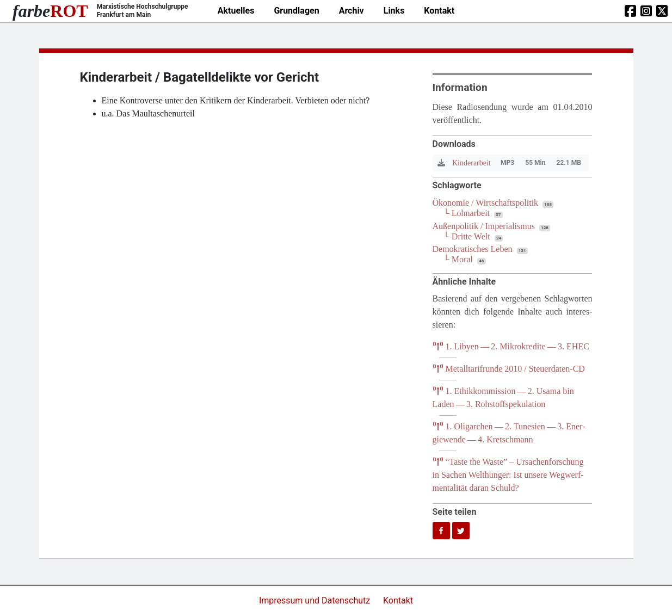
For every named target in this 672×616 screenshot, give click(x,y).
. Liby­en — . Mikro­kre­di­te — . (511, 346)
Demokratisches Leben (473, 249)
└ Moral (458, 259)
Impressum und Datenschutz (316, 600)
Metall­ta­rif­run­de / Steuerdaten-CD (509, 369)
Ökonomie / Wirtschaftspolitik (486, 203)
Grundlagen (296, 11)
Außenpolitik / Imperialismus (484, 226)
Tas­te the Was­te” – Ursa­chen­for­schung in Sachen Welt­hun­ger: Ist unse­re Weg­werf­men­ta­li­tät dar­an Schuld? (508, 475)
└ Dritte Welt (467, 236)
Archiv (352, 11)
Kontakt (439, 11)
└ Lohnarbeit (467, 213)
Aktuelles (236, 11)
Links (394, 11)
